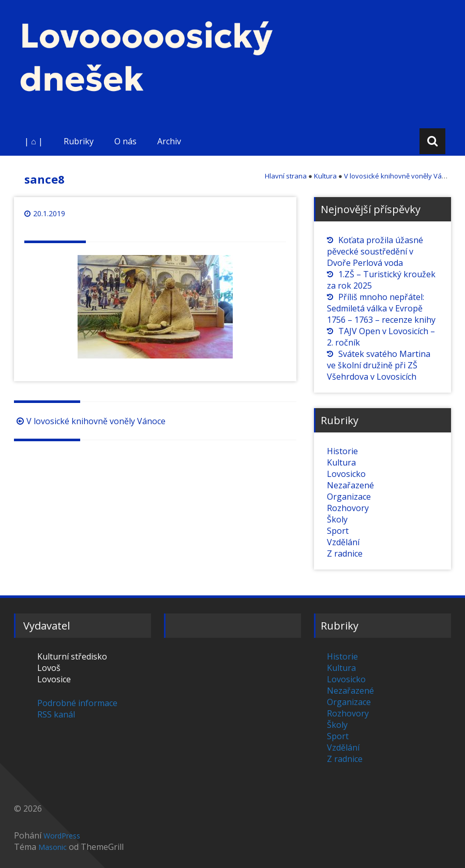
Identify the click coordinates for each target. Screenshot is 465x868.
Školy (337, 519)
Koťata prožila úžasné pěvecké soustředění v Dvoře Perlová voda (375, 251)
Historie (342, 451)
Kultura (341, 462)
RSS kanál (56, 714)
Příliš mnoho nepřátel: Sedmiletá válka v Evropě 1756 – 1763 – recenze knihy (381, 308)
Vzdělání (343, 542)
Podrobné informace (77, 703)
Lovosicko (346, 474)
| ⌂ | (34, 141)
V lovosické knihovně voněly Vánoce (90, 421)
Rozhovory (348, 508)
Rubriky (79, 141)
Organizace (349, 497)
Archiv (169, 141)
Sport (338, 531)
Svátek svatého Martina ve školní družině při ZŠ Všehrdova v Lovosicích (379, 365)
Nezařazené (350, 485)
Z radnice (345, 553)
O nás (125, 141)
